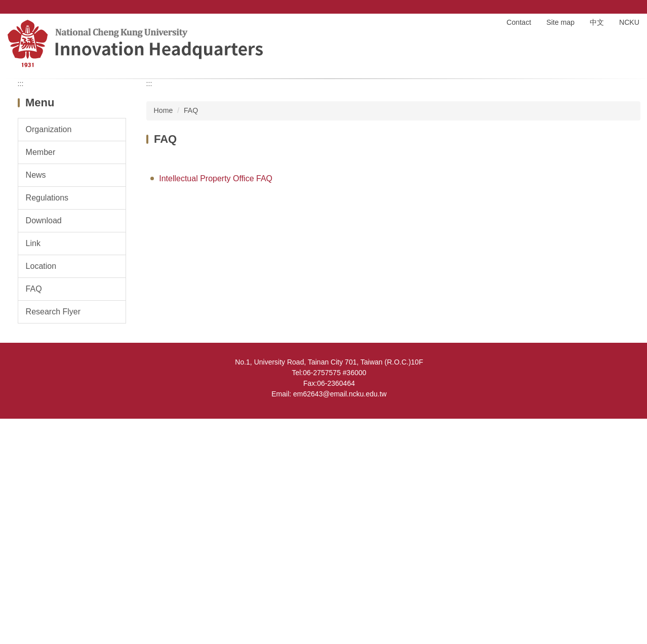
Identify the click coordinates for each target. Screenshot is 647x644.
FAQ (191, 336)
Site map (560, 22)
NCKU (629, 22)
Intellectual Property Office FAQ (216, 403)
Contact (519, 22)
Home (482, 22)
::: (21, 309)
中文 (597, 22)
